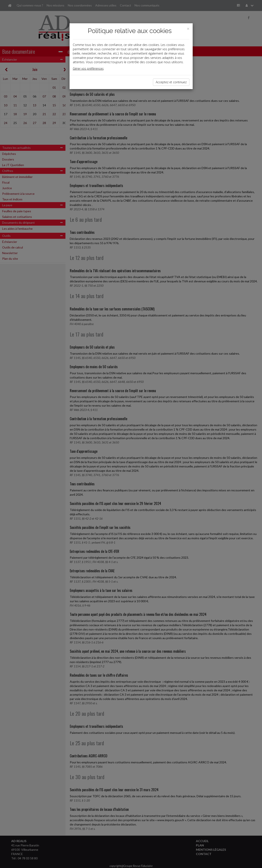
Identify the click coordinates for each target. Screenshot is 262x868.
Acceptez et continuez (171, 82)
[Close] (188, 29)
